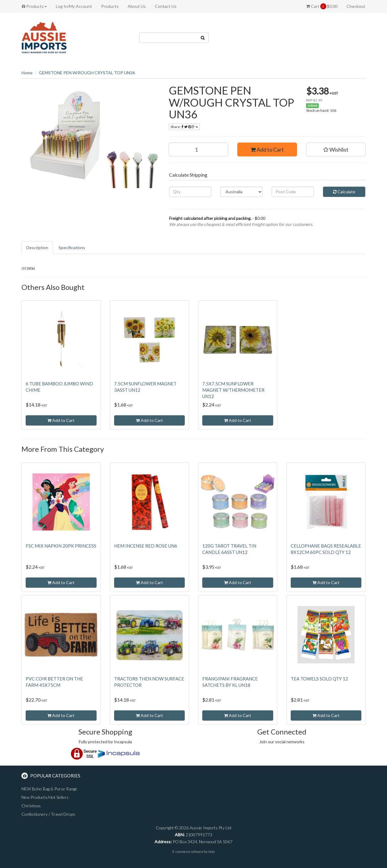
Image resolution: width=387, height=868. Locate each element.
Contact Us (166, 6)
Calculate (344, 192)
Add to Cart (267, 149)
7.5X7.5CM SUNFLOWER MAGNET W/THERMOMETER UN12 (233, 390)
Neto (211, 852)
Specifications (72, 248)
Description (37, 248)
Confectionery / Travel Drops (48, 814)
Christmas (31, 806)
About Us (137, 6)
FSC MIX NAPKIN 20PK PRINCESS (61, 546)
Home (27, 73)
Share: (184, 127)
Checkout (356, 6)
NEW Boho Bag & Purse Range (49, 789)
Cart (322, 6)
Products (34, 6)
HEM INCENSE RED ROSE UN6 (146, 546)
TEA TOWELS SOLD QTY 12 (319, 679)
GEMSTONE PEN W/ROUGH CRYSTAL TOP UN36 (87, 73)
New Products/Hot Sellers (45, 797)
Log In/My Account (74, 6)
